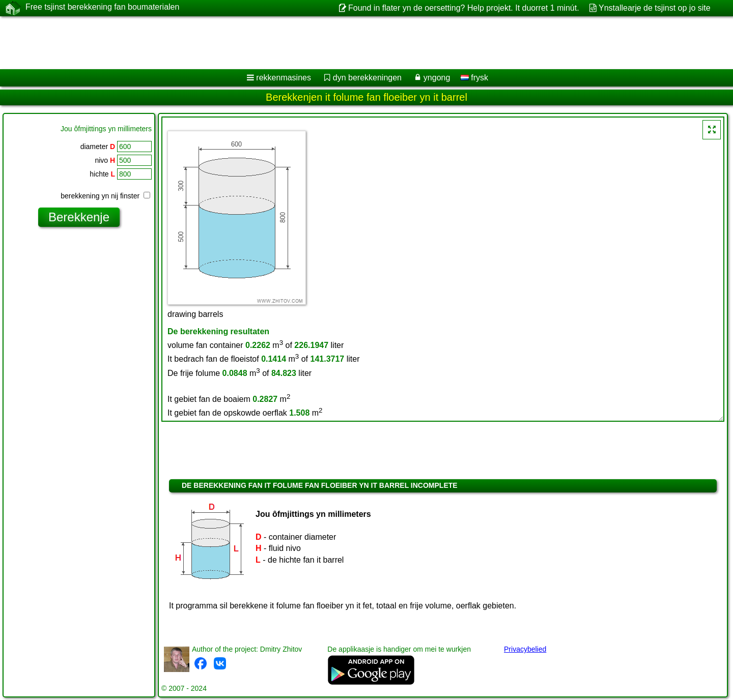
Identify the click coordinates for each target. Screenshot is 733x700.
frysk (474, 78)
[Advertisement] (309, 43)
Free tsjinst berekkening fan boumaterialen (102, 8)
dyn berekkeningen (367, 78)
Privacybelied (525, 649)
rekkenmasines (284, 78)
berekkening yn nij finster (105, 196)
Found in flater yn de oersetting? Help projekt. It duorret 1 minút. (464, 8)
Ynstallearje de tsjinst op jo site (655, 8)
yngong (437, 78)
